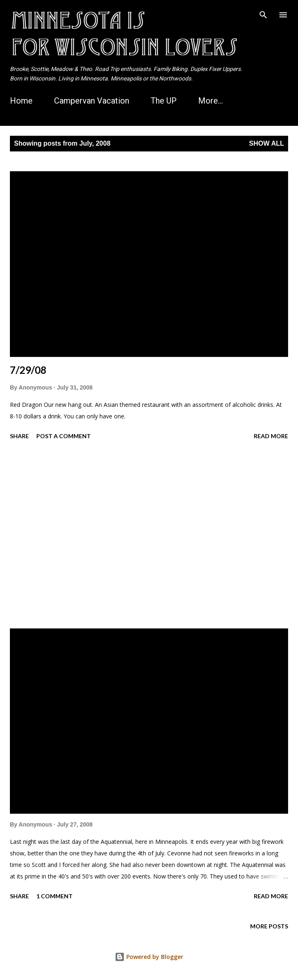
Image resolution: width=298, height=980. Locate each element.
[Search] (263, 15)
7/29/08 (28, 370)
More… (210, 101)
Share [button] (19, 436)
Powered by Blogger (149, 957)
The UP (164, 101)
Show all (266, 143)
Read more (271, 436)
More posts (269, 926)
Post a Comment (64, 436)
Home (21, 101)
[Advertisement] (149, 536)
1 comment (54, 896)
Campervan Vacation (92, 101)
